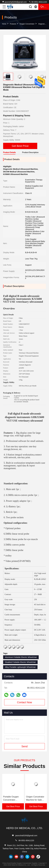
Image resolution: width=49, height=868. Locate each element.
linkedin (11, 857)
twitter (27, 857)
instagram (33, 857)
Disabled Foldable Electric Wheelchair (20, 662)
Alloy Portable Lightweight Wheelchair (20, 667)
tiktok (38, 857)
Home (4, 24)
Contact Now (24, 702)
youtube (16, 857)
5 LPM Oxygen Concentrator (10, 798)
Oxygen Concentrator (27, 24)
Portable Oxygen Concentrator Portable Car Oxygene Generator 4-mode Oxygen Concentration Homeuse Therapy (35, 799)
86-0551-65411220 (38, 2)
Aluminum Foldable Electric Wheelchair (21, 657)
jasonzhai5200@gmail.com (14, 2)
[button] (46, 77)
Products (13, 24)
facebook (22, 857)
